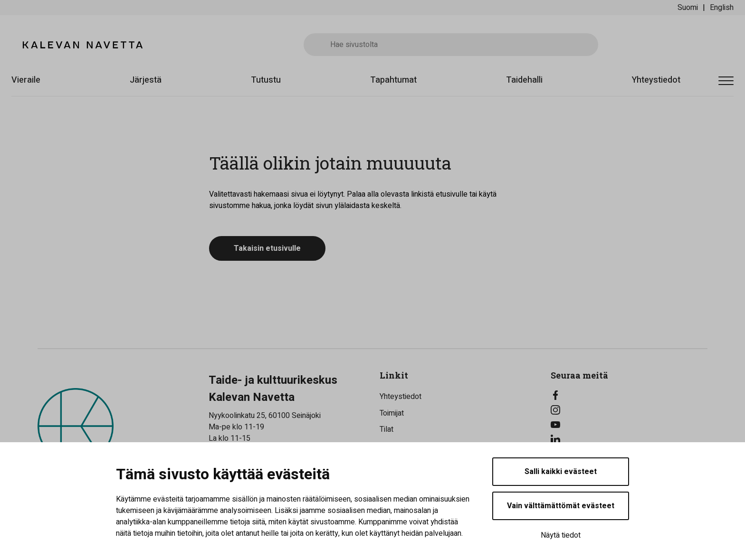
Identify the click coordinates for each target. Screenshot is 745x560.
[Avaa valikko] (726, 81)
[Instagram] (629, 410)
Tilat (387, 429)
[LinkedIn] (629, 439)
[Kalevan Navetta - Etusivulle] (83, 45)
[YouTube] (629, 425)
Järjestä (146, 80)
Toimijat (392, 413)
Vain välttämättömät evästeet (561, 506)
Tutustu (266, 80)
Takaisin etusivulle (267, 248)
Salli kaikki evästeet (561, 472)
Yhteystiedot (656, 80)
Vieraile (26, 80)
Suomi (688, 8)
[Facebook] (629, 395)
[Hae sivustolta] (451, 45)
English (722, 8)
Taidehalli (524, 80)
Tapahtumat (393, 80)
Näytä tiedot (561, 535)
